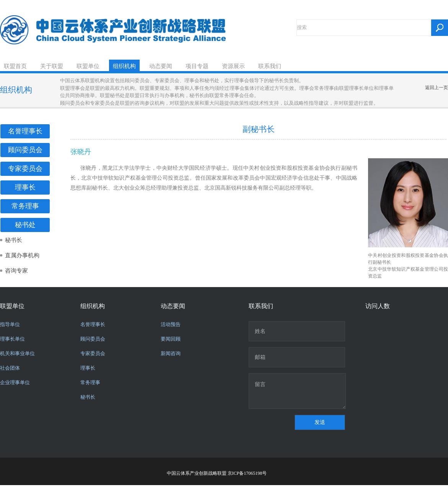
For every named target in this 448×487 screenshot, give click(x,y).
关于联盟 (52, 66)
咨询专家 (16, 271)
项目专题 (197, 66)
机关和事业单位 (17, 353)
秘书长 (14, 240)
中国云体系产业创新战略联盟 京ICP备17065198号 (217, 473)
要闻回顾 (171, 339)
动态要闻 (161, 66)
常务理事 (25, 206)
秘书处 (25, 225)
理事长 (25, 187)
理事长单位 (12, 339)
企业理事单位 (15, 382)
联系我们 (270, 66)
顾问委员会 (25, 150)
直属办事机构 (22, 255)
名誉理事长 (25, 131)
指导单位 (10, 324)
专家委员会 (25, 169)
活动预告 (171, 324)
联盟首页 (15, 66)
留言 (297, 391)
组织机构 (124, 66)
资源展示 (233, 66)
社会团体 (10, 368)
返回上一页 (437, 88)
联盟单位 (88, 66)
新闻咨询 (171, 353)
